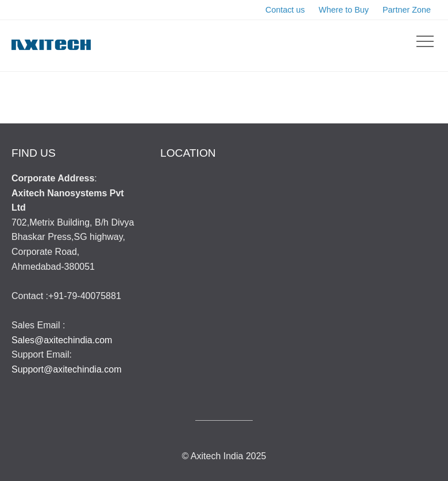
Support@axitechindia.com (66, 369)
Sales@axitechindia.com (62, 340)
